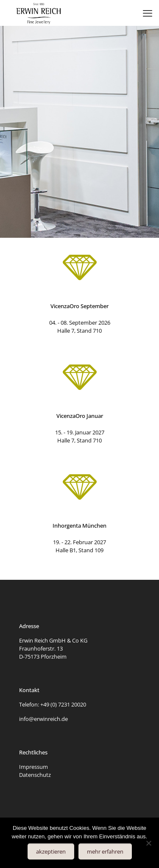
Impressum (33, 767)
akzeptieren (51, 851)
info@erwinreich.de (43, 719)
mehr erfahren (105, 851)
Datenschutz (35, 775)
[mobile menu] (148, 13)
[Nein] (148, 843)
